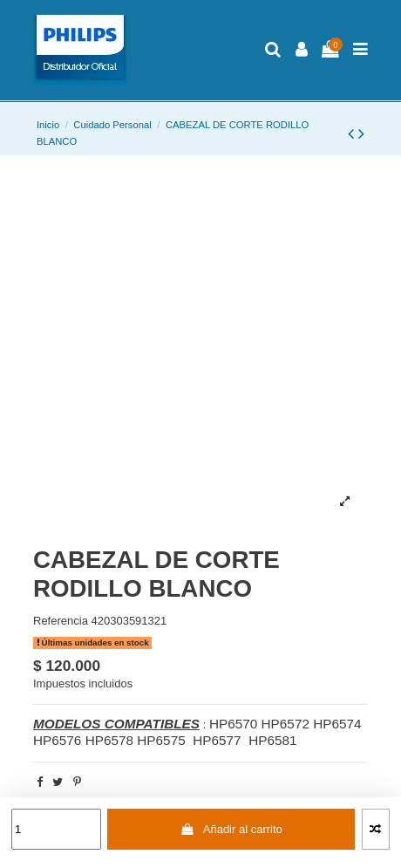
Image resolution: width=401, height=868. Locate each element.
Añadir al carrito (231, 829)
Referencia (61, 621)
